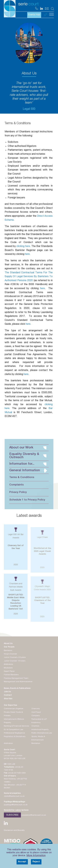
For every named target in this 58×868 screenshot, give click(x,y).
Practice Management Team (16, 678)
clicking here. (24, 246)
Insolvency (36, 723)
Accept (22, 862)
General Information (28, 470)
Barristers (8, 651)
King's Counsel (10, 654)
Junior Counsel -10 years (15, 661)
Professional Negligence (14, 733)
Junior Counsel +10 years (15, 657)
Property (7, 723)
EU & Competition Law (14, 730)
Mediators (8, 668)
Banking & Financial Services (16, 726)
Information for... (28, 464)
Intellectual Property (40, 730)
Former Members (11, 675)
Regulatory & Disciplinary (15, 737)
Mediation (36, 743)
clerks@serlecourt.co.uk (14, 796)
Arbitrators (8, 664)
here (42, 289)
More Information (36, 856)
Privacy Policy (18, 492)
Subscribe (12, 815)
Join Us (7, 692)
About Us (8, 644)
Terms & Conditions (22, 477)
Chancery (36, 709)
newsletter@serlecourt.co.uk (34, 815)
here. (28, 254)
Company (36, 716)
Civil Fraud (36, 712)
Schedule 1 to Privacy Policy (27, 500)
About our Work (28, 448)
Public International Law (42, 733)
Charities (35, 726)
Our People (9, 647)
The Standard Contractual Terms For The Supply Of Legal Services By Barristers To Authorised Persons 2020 (29, 277)
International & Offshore (14, 719)
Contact (8, 695)
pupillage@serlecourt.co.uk (16, 805)
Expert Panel (9, 671)
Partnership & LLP (39, 719)
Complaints (16, 485)
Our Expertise (11, 705)
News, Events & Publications (17, 688)
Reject (36, 862)
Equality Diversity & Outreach (28, 456)
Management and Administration (18, 682)
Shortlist (8, 699)
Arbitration (8, 743)
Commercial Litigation (14, 709)
